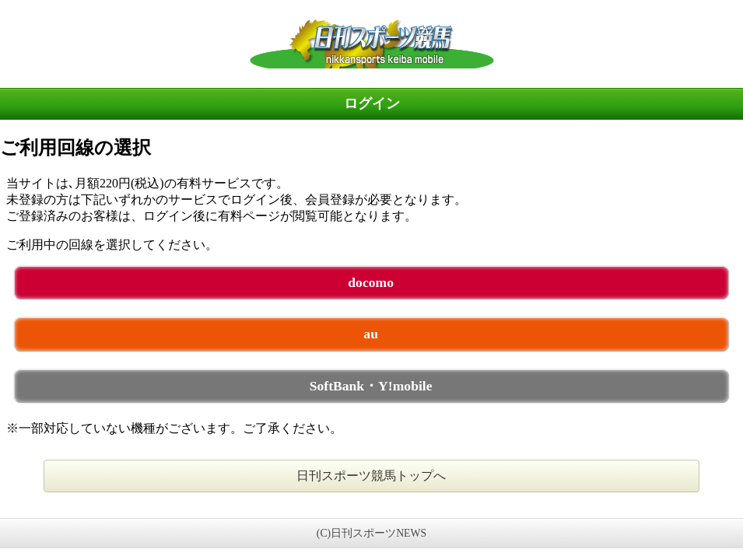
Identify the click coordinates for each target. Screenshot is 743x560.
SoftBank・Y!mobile (371, 386)
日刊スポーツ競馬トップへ (371, 476)
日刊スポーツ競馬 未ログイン (371, 44)
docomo (371, 282)
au (371, 334)
